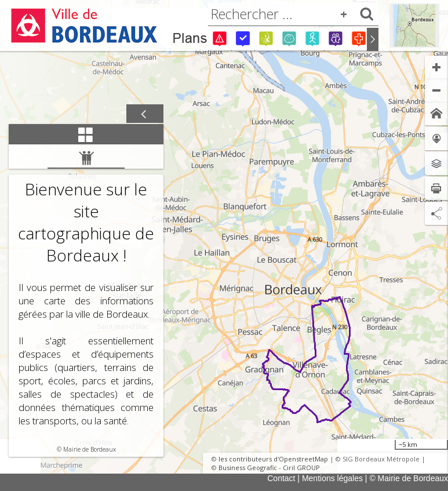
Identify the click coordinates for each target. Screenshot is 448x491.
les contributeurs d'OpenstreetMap (273, 459)
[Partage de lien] (436, 213)
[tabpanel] (86, 301)
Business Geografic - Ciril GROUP (269, 468)
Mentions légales (332, 478)
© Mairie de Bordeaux (409, 478)
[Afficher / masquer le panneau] (145, 114)
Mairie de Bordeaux (90, 449)
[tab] (86, 134)
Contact (281, 478)
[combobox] (293, 14)
